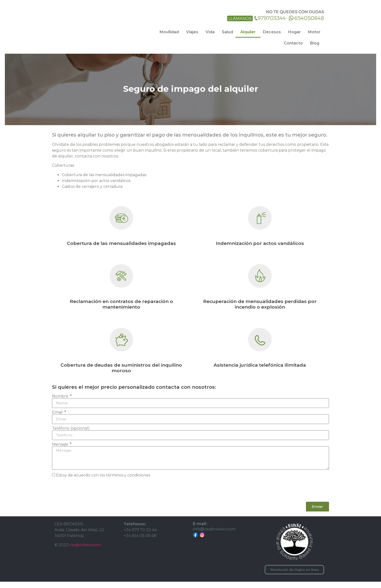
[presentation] (89, 496)
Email (58, 419)
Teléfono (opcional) (71, 435)
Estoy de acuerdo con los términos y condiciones (103, 481)
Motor (314, 32)
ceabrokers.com (85, 551)
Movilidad (169, 32)
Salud (227, 32)
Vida (210, 32)
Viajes (192, 32)
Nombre (61, 403)
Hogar (294, 32)
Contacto (293, 43)
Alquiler (248, 32)
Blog (315, 43)
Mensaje (61, 451)
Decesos (272, 32)
